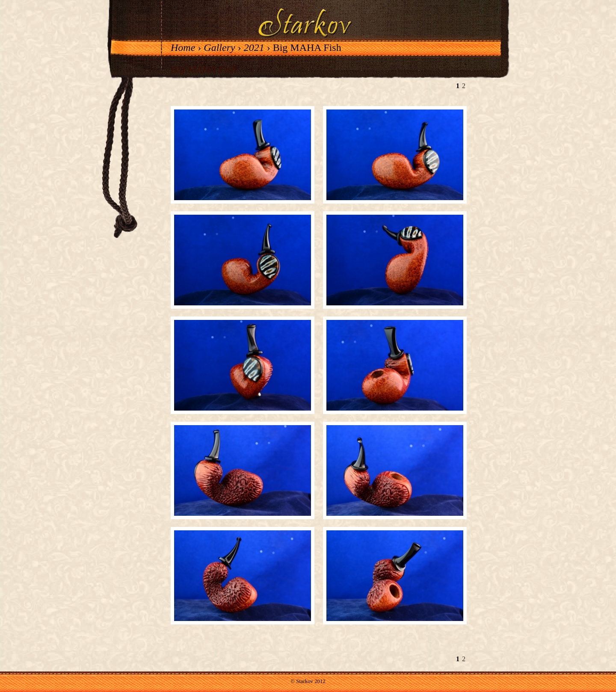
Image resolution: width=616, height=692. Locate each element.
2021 (254, 47)
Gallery (219, 47)
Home (183, 47)
